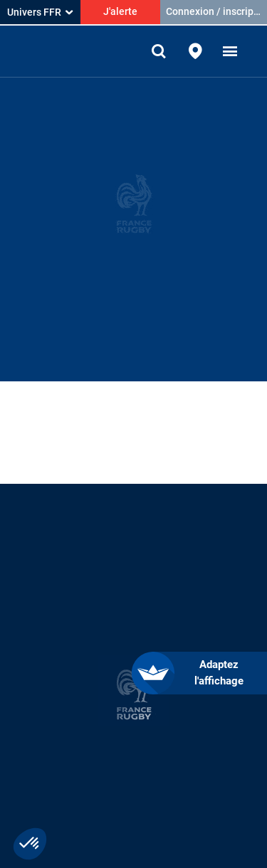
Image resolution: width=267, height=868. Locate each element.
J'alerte (120, 11)
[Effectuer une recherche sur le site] (160, 52)
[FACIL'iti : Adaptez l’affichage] (210, 673)
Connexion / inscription (216, 11)
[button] (230, 51)
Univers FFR (40, 12)
